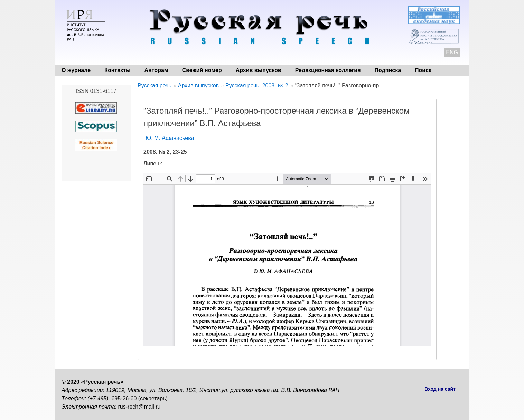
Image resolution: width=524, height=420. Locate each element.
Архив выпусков (259, 70)
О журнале (76, 70)
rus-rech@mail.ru (139, 407)
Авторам (156, 70)
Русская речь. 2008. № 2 (257, 85)
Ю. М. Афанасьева (170, 138)
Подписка (388, 70)
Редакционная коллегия (328, 70)
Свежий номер (202, 70)
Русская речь (155, 85)
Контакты (117, 70)
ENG (452, 52)
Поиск (423, 70)
